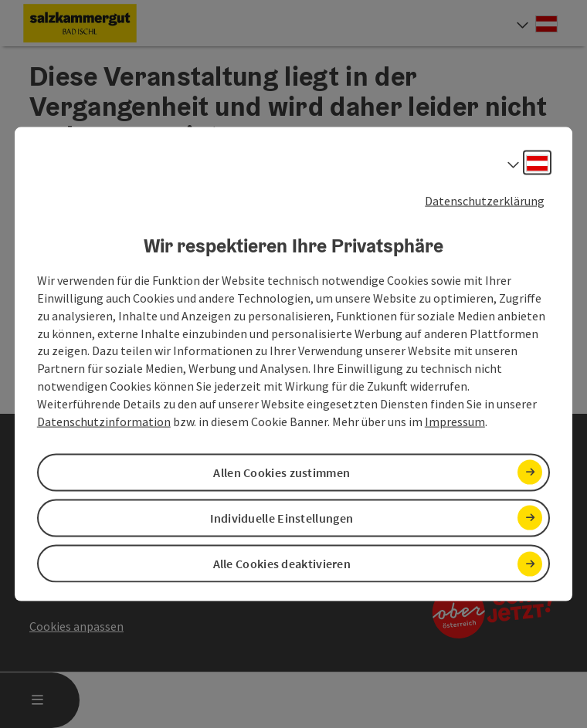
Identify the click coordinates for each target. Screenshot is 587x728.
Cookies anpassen (76, 626)
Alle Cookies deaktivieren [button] (282, 564)
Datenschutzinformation (104, 421)
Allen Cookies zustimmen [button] (282, 472)
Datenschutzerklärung (485, 200)
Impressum (455, 421)
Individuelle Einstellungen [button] (282, 518)
